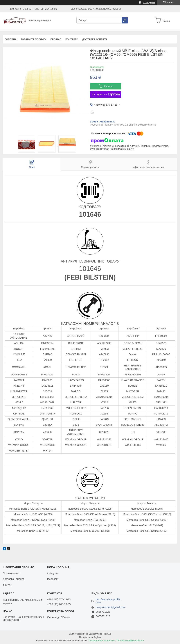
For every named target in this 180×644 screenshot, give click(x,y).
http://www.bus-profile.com (109, 601)
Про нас (56, 39)
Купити (108, 86)
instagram (53, 573)
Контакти (72, 39)
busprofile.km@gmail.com (111, 607)
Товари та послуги (33, 39)
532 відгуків (149, 3)
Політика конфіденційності (130, 641)
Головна (11, 39)
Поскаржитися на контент (102, 641)
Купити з (108, 94)
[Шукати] (125, 20)
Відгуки (7, 585)
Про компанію (11, 573)
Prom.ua (107, 634)
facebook (52, 579)
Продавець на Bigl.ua (90, 637)
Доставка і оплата (95, 39)
